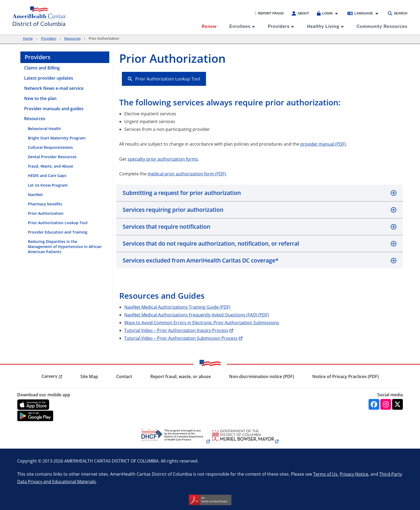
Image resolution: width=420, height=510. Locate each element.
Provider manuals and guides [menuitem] (54, 109)
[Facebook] (374, 404)
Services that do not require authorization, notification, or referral (211, 243)
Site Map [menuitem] (89, 376)
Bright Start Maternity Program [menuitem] (57, 138)
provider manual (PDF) (323, 144)
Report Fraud (269, 13)
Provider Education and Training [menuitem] (58, 232)
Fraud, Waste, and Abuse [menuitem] (50, 166)
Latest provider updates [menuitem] (49, 78)
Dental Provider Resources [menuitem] (52, 157)
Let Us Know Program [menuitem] (48, 185)
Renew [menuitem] (209, 26)
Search (398, 13)
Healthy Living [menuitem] (323, 26)
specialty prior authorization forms (163, 159)
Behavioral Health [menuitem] (44, 129)
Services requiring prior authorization (173, 210)
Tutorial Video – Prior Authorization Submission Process (181, 338)
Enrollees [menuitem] (240, 26)
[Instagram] (386, 404)
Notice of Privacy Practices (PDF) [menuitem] (346, 376)
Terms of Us (325, 474)
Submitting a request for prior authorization (182, 193)
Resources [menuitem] (35, 119)
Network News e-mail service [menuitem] (54, 88)
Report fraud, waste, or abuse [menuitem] (181, 376)
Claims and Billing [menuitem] (42, 68)
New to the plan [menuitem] (40, 98)
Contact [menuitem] (124, 376)
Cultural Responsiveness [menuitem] (50, 147)
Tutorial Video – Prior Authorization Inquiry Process (176, 330)
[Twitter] (397, 404)
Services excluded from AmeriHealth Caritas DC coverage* (201, 260)
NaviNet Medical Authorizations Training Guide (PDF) (177, 307)
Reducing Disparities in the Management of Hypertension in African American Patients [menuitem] (65, 247)
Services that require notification (166, 227)
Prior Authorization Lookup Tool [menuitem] (58, 223)
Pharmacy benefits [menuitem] (45, 204)
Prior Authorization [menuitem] (46, 213)
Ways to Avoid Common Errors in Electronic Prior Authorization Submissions (202, 322)
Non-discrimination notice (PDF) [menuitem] (262, 376)
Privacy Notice (354, 474)
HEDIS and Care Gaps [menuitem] (47, 175)
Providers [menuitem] (279, 26)
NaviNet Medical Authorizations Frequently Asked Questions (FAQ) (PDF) (197, 315)
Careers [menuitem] (49, 376)
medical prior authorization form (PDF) (187, 174)
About (300, 13)
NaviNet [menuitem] (35, 195)
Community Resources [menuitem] (382, 26)
